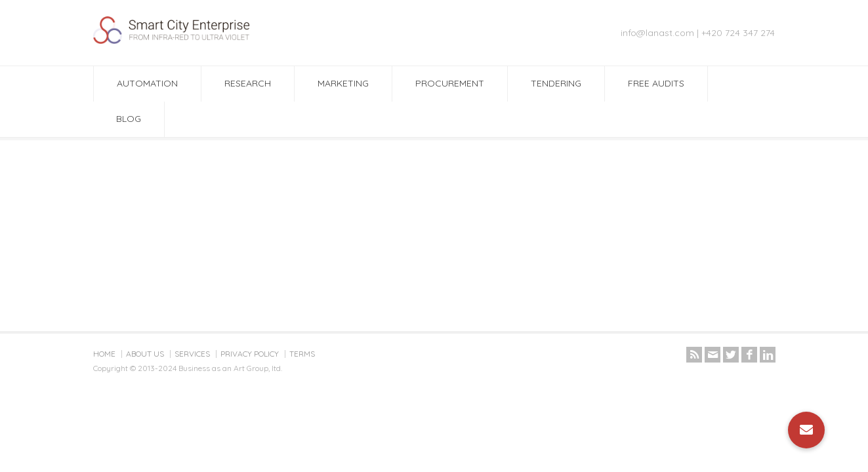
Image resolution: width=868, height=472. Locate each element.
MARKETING (343, 83)
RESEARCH (248, 83)
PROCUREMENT (450, 83)
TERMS (302, 354)
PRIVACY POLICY (250, 354)
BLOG (129, 119)
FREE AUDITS (656, 83)
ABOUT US (145, 354)
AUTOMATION (147, 83)
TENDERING (556, 83)
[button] (806, 430)
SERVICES (192, 354)
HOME (104, 354)
